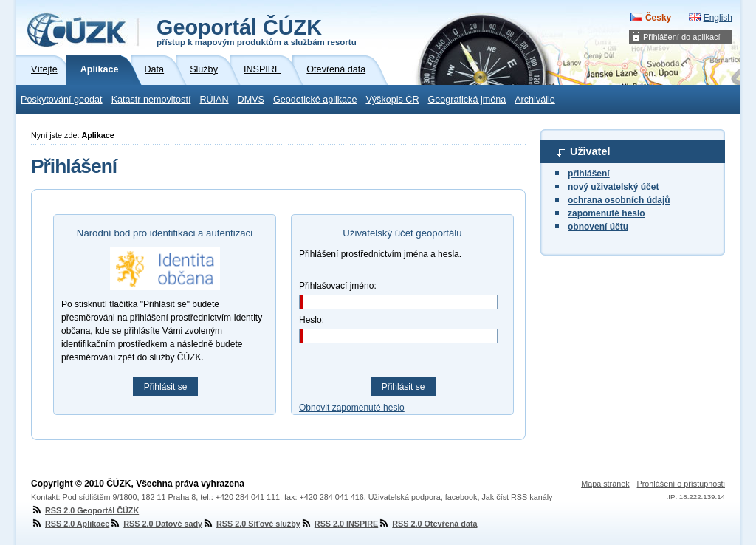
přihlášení (589, 174)
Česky (658, 18)
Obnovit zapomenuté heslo (352, 408)
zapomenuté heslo (606, 213)
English (718, 18)
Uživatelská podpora (405, 497)
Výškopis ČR (392, 100)
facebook (461, 497)
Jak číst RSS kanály (517, 497)
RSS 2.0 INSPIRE (339, 524)
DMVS (251, 100)
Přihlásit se (166, 387)
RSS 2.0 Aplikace (70, 524)
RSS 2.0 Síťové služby (251, 524)
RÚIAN (214, 100)
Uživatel (590, 151)
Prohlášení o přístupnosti (681, 484)
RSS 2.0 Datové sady (156, 524)
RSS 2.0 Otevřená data (427, 524)
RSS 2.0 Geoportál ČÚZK (85, 510)
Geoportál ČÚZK (257, 31)
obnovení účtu (598, 227)
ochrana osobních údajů (619, 200)
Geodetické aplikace (315, 100)
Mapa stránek (605, 484)
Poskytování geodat (62, 100)
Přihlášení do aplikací (682, 37)
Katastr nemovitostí (151, 100)
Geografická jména (467, 100)
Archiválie (535, 100)
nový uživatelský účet (613, 187)
